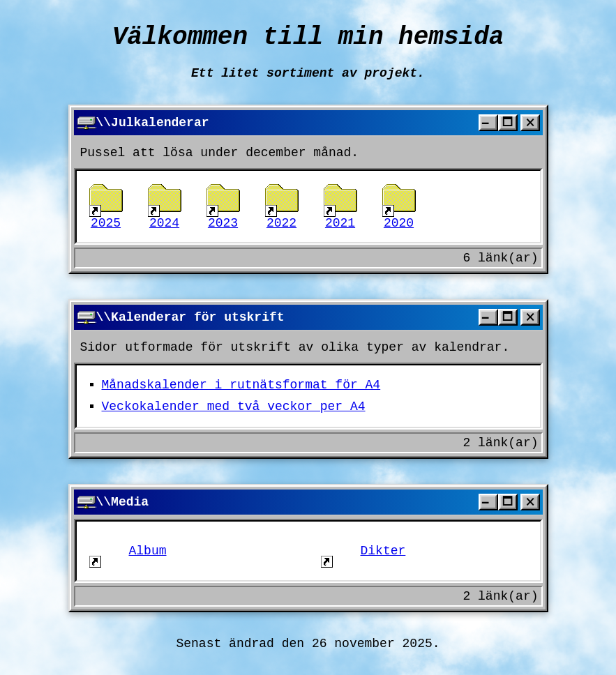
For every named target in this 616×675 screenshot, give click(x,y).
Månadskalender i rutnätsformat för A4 (241, 385)
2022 (282, 207)
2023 (223, 207)
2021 (340, 207)
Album (128, 551)
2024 (165, 207)
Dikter (363, 551)
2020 (399, 207)
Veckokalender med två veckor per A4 (234, 407)
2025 (106, 207)
